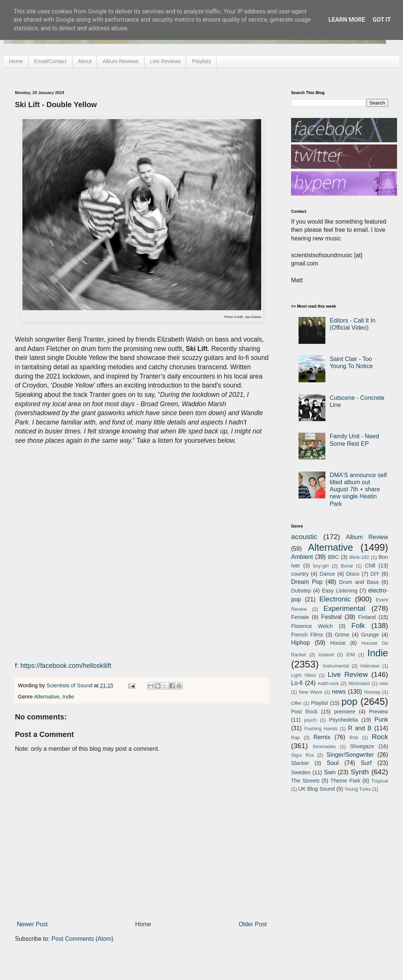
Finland (367, 617)
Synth (360, 772)
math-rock (328, 683)
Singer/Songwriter (350, 755)
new (384, 683)
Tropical (380, 781)
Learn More (347, 20)
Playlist (319, 703)
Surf (366, 763)
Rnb (354, 738)
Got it (382, 20)
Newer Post (32, 924)
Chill (370, 566)
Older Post (253, 924)
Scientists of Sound (70, 685)
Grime (342, 635)
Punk (381, 720)
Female (300, 617)
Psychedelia (344, 720)
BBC (333, 557)
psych (310, 720)
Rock (380, 737)
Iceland (326, 655)
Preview (379, 712)
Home (16, 61)
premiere (345, 712)
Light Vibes (304, 675)
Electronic (335, 599)
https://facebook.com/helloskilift (66, 666)
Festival (331, 617)
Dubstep (301, 591)
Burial (347, 566)
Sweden (301, 772)
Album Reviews (121, 61)
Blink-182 (359, 557)
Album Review (367, 537)
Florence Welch (312, 626)
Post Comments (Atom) (82, 939)
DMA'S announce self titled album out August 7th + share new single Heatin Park (358, 489)
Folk (358, 626)
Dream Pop (307, 582)
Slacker (300, 763)
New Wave (311, 692)
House (338, 643)
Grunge (370, 635)
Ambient (302, 557)
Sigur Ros (302, 755)
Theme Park (346, 781)
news (339, 692)
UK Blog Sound (316, 789)
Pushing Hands (321, 729)
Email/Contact (50, 61)
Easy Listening (340, 591)
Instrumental (336, 666)
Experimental (344, 608)
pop (349, 701)
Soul (333, 763)
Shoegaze (362, 746)
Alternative (47, 697)
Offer (296, 703)
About (85, 61)
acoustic (304, 537)
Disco (353, 574)
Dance (327, 574)
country (300, 574)
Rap (295, 738)
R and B (360, 728)
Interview (370, 666)
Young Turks (358, 789)
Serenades (324, 746)
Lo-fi (297, 683)
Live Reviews (165, 61)
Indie (68, 697)
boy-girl (321, 566)
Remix (322, 737)
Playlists (201, 61)
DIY (375, 574)
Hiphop (301, 643)
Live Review (348, 674)
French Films (307, 635)
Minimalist (359, 683)
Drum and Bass (359, 582)
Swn (330, 772)
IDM (351, 655)
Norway (372, 692)
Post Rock (304, 712)
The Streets (305, 781)
